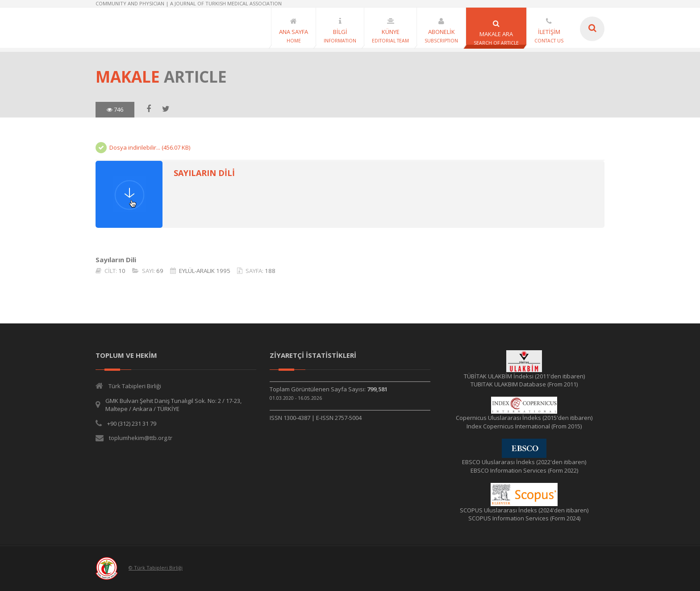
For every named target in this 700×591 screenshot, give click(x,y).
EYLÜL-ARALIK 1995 (205, 271)
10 (122, 271)
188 (270, 271)
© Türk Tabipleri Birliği (156, 568)
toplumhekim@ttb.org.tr (141, 438)
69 (160, 271)
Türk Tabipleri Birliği (135, 386)
